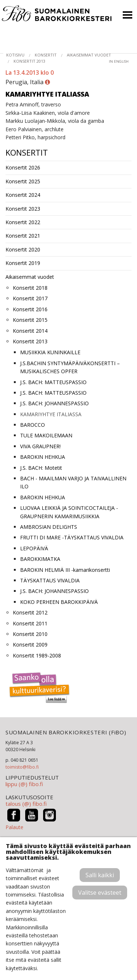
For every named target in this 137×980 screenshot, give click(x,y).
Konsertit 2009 (30, 645)
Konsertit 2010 (30, 634)
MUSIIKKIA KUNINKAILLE (50, 352)
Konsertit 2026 (23, 167)
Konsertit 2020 (23, 249)
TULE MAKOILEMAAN (46, 435)
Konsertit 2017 (30, 298)
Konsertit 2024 (23, 195)
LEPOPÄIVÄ (34, 548)
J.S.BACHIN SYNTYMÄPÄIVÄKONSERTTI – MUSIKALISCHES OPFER (70, 367)
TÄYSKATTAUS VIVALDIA (50, 580)
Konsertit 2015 (30, 320)
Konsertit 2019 (23, 263)
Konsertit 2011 (30, 623)
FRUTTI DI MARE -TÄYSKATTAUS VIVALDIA (72, 537)
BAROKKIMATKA (40, 559)
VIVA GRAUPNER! (40, 446)
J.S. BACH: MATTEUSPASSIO (53, 382)
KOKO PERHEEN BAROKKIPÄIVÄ (59, 602)
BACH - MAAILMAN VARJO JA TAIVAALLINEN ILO (73, 482)
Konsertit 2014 (30, 331)
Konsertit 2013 (29, 61)
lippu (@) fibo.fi (24, 784)
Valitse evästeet (100, 893)
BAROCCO (33, 425)
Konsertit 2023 (23, 209)
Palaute (14, 827)
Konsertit (46, 55)
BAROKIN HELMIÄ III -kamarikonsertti (65, 570)
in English (119, 61)
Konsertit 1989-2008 (37, 655)
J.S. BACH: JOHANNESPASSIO (54, 403)
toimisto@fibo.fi (22, 767)
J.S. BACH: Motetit (41, 468)
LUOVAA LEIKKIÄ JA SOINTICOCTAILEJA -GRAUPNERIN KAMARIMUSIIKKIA (69, 512)
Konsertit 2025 (23, 181)
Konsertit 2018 (30, 288)
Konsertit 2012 (30, 612)
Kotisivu (15, 55)
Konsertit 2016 (30, 309)
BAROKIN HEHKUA (43, 457)
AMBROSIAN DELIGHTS (49, 527)
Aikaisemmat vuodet (89, 55)
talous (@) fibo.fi (26, 804)
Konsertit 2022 (23, 222)
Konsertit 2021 (23, 236)
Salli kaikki (100, 875)
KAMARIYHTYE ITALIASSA (51, 414)
